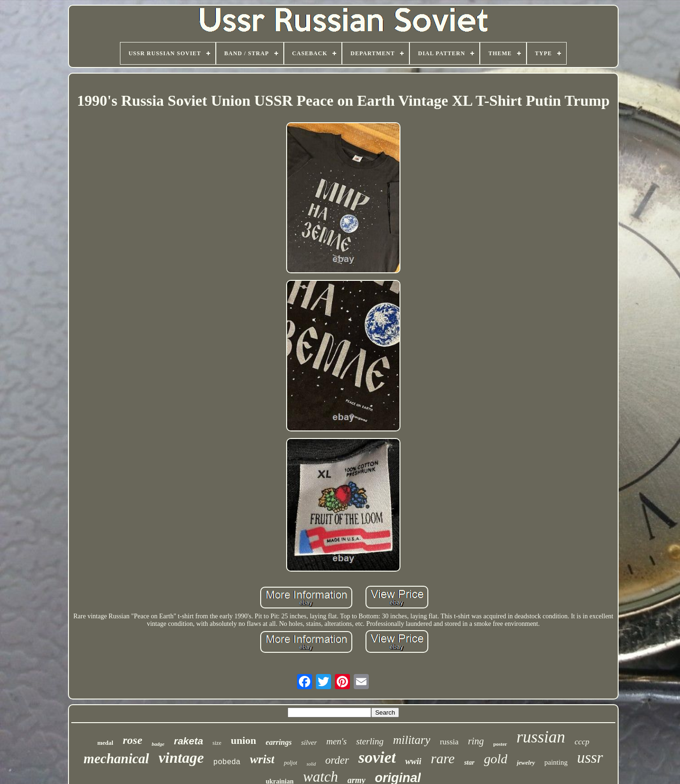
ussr (590, 758)
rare (443, 758)
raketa (188, 741)
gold (496, 759)
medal (105, 743)
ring (476, 741)
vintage (181, 758)
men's (336, 741)
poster (500, 744)
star (469, 763)
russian (541, 737)
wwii (413, 761)
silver (309, 742)
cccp (582, 742)
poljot (290, 763)
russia (449, 742)
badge (158, 744)
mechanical (116, 759)
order (337, 760)
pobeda (227, 762)
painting (556, 762)
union (244, 740)
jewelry (526, 763)
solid (311, 764)
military (412, 740)
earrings (279, 742)
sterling (370, 741)
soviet (377, 757)
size (217, 743)
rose (132, 740)
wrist (262, 759)
